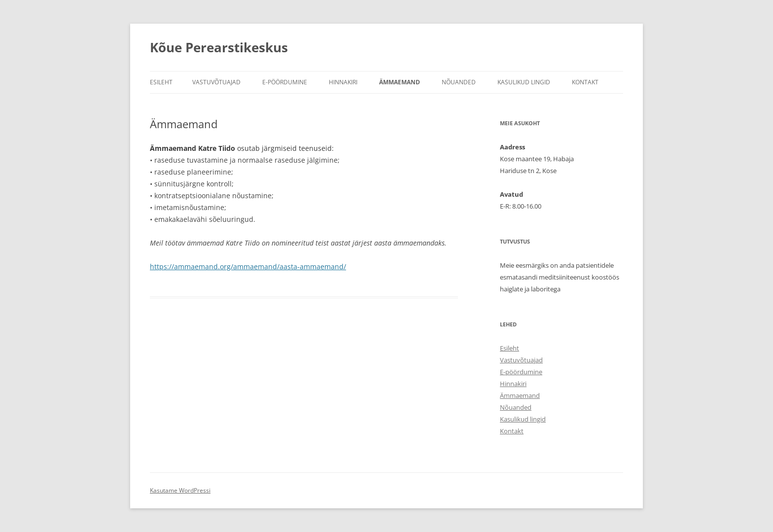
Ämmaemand (400, 82)
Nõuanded (459, 82)
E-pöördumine (285, 82)
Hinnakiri (343, 82)
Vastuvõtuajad (216, 82)
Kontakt (585, 82)
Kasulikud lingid (524, 82)
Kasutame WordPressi (180, 490)
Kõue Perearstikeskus (219, 47)
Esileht (161, 82)
